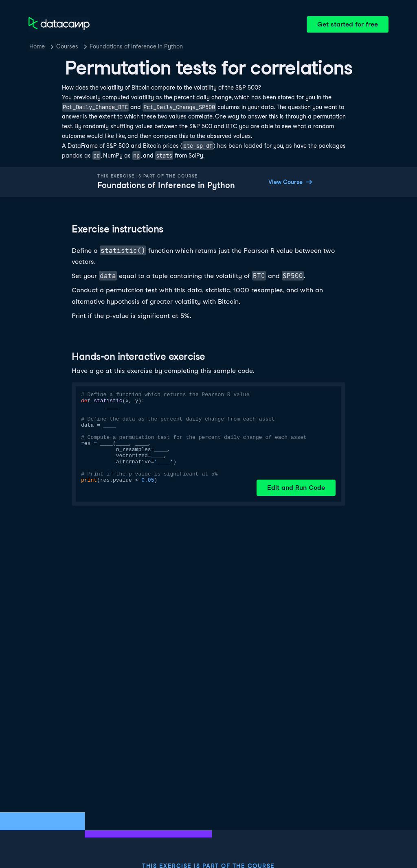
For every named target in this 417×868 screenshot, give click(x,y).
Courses (67, 46)
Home (37, 46)
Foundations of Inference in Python (136, 46)
